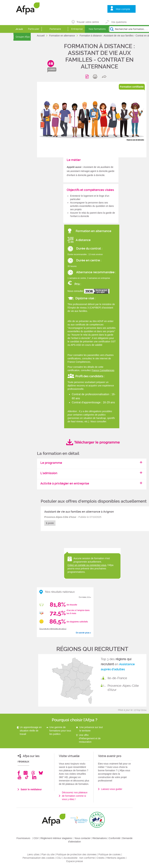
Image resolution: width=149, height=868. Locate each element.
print (96, 77)
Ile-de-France (117, 678)
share (105, 77)
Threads (33, 773)
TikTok (27, 777)
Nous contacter (83, 838)
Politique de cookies (110, 854)
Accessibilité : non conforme (79, 858)
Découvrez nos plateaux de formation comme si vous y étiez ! (75, 796)
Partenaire (55, 29)
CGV (36, 838)
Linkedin (34, 777)
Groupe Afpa (23, 37)
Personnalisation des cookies (39, 858)
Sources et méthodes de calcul (53, 629)
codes (52, 69)
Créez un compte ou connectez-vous (87, 565)
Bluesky (41, 773)
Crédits (101, 858)
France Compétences (103, 370)
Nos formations (97, 29)
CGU (59, 858)
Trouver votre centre (88, 22)
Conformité (115, 838)
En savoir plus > (83, 633)
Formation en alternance (62, 36)
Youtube (19, 777)
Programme (88, 77)
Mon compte (123, 9)
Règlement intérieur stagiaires (56, 838)
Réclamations (100, 838)
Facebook (19, 773)
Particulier (34, 29)
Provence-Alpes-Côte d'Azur (123, 688)
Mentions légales (116, 858)
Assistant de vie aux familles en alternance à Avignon (79, 512)
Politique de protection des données (76, 854)
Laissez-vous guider (112, 789)
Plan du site (48, 854)
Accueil (41, 36)
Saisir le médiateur (31, 789)
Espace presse (75, 861)
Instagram (26, 773)
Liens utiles (33, 854)
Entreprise (77, 29)
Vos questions (119, 22)
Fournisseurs (23, 838)
